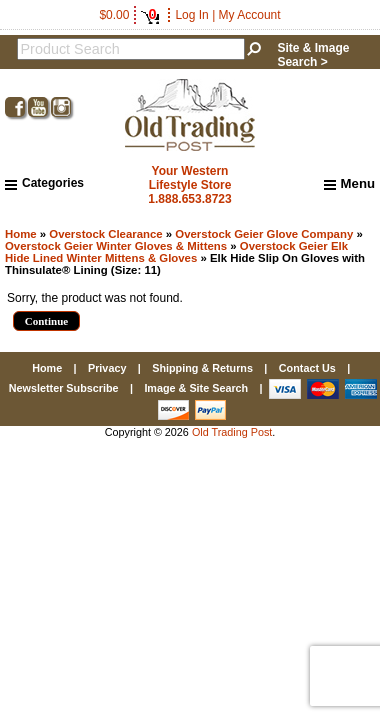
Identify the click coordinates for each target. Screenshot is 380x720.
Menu (349, 184)
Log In (191, 15)
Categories (44, 183)
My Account (250, 15)
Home (21, 234)
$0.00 (129, 15)
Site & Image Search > (313, 55)
